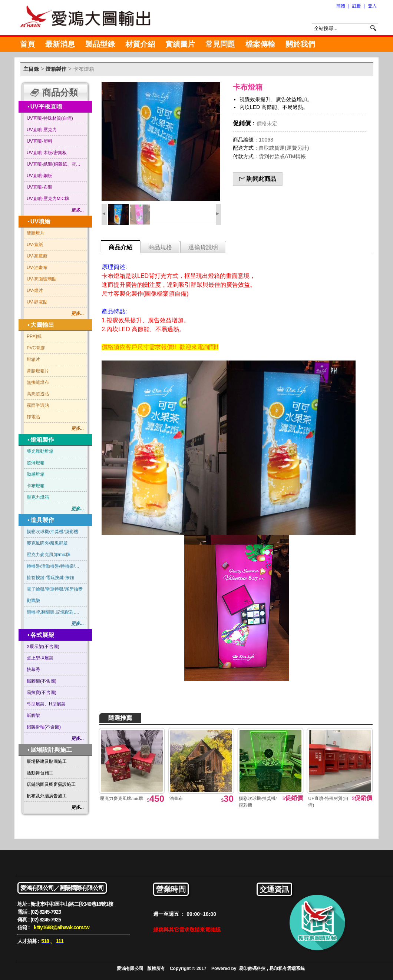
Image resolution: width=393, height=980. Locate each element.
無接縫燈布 (38, 382)
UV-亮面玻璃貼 (42, 279)
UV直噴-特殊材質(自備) (50, 118)
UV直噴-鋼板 (39, 176)
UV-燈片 (35, 290)
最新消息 (60, 44)
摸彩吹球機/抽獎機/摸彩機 (52, 532)
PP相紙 (34, 336)
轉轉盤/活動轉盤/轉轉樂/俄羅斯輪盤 (55, 566)
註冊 (357, 6)
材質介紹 (140, 44)
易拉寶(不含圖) (42, 692)
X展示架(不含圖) (43, 647)
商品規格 (160, 247)
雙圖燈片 (36, 233)
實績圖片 (180, 44)
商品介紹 (120, 247)
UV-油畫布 (37, 268)
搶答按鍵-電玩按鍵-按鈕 (50, 578)
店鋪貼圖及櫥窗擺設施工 (51, 784)
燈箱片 (33, 359)
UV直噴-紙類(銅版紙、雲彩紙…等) (55, 164)
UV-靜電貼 (37, 302)
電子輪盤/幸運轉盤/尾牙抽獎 (55, 589)
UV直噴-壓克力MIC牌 (48, 199)
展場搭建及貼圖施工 (47, 761)
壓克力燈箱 (38, 497)
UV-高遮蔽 (37, 256)
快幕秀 (33, 670)
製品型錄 (100, 44)
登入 (372, 6)
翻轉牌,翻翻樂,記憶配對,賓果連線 (55, 612)
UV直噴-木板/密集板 (47, 153)
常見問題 (220, 44)
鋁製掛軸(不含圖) (44, 727)
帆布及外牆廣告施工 (47, 796)
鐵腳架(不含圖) (42, 681)
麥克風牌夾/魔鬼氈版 (47, 543)
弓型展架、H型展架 (46, 704)
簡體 (341, 6)
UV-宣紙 (35, 245)
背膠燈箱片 (38, 371)
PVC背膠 (36, 348)
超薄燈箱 (36, 463)
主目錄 (31, 69)
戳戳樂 (33, 601)
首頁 (27, 44)
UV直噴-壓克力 (42, 130)
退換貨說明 (203, 247)
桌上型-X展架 (40, 658)
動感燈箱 (36, 474)
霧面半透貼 (38, 405)
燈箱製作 (56, 69)
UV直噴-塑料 (39, 141)
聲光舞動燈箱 (40, 451)
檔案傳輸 (260, 44)
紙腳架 (33, 715)
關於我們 (300, 44)
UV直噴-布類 (39, 187)
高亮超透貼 (38, 394)
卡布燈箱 (84, 69)
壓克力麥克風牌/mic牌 (49, 555)
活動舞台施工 (40, 773)
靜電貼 (33, 417)
